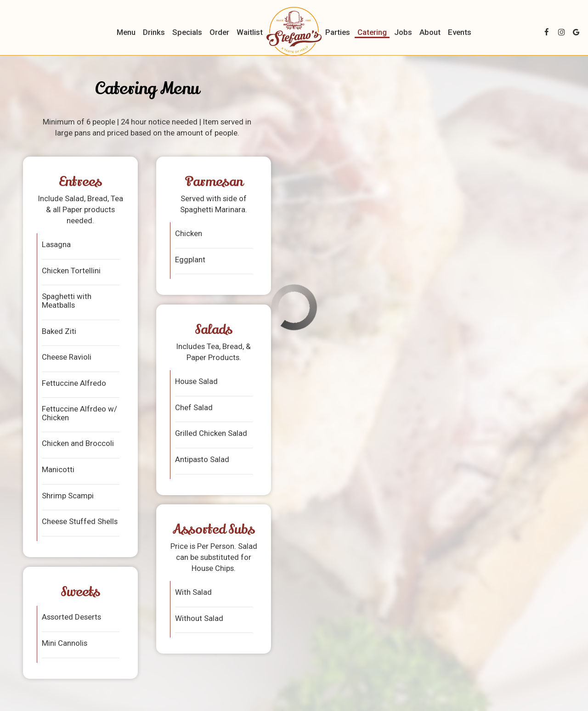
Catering (372, 32)
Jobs (403, 32)
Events (460, 32)
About (430, 32)
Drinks (154, 32)
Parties (338, 32)
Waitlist (250, 32)
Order (219, 32)
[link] (294, 31)
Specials (187, 32)
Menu (126, 32)
